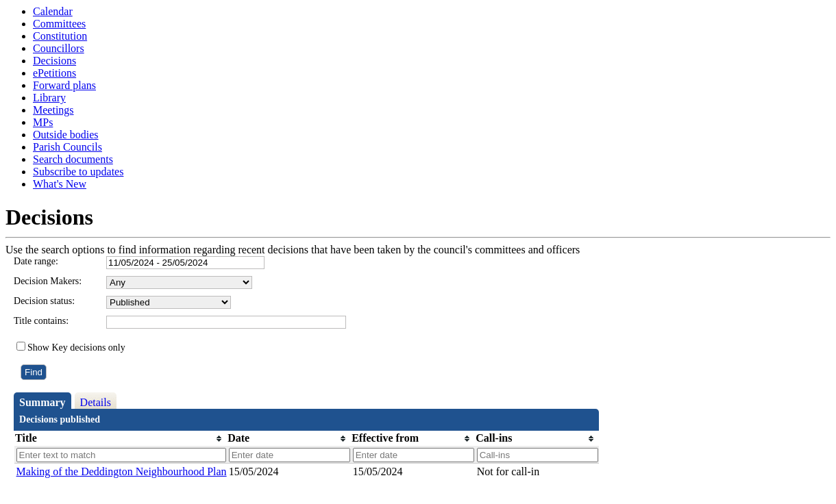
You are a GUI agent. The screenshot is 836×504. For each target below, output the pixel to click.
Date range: (36, 261)
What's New (60, 184)
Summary (42, 402)
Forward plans (64, 85)
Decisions (54, 61)
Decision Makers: (48, 281)
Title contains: (41, 321)
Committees (59, 24)
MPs (43, 122)
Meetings (53, 110)
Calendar (53, 11)
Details (96, 402)
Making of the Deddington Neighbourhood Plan (122, 471)
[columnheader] (121, 439)
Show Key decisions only (76, 348)
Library (49, 98)
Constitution (60, 36)
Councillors (59, 48)
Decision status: (44, 301)
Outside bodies (66, 135)
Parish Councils (67, 147)
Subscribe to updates (78, 172)
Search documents (73, 159)
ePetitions (54, 73)
